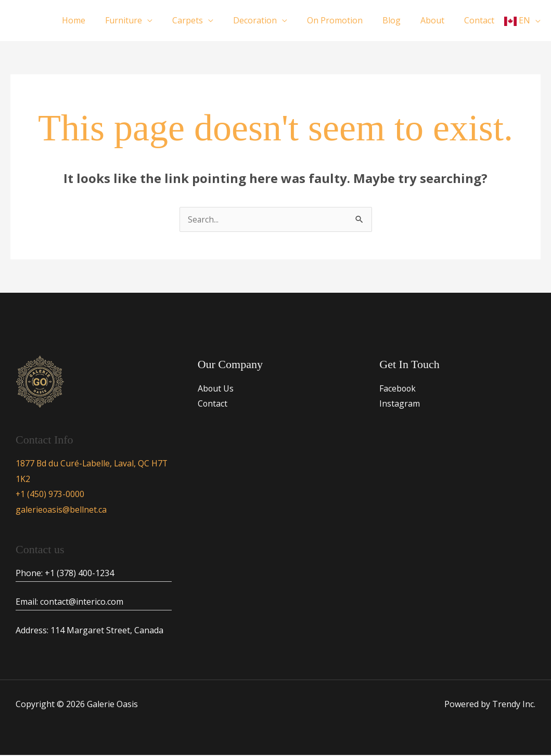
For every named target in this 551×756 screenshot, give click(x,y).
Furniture (144, 20)
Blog (399, 20)
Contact (481, 20)
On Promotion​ (346, 20)
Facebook (398, 388)
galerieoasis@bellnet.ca (61, 510)
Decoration (269, 20)
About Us (216, 388)
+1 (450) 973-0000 (50, 494)
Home (97, 20)
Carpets (205, 20)
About (437, 20)
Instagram (400, 403)
